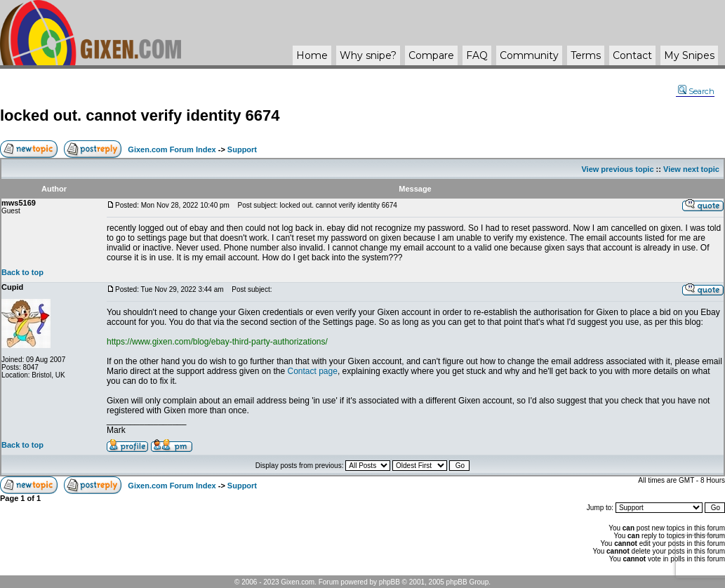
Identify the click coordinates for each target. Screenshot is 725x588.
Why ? (368, 55)
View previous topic (617, 169)
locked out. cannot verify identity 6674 (140, 115)
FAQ (477, 55)
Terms (586, 55)
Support (242, 149)
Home (312, 55)
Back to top (22, 272)
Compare (431, 55)
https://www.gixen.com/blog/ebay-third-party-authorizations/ (217, 342)
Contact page (312, 371)
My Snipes (689, 55)
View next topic (691, 169)
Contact (632, 55)
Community (529, 55)
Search (696, 91)
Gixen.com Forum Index (172, 149)
